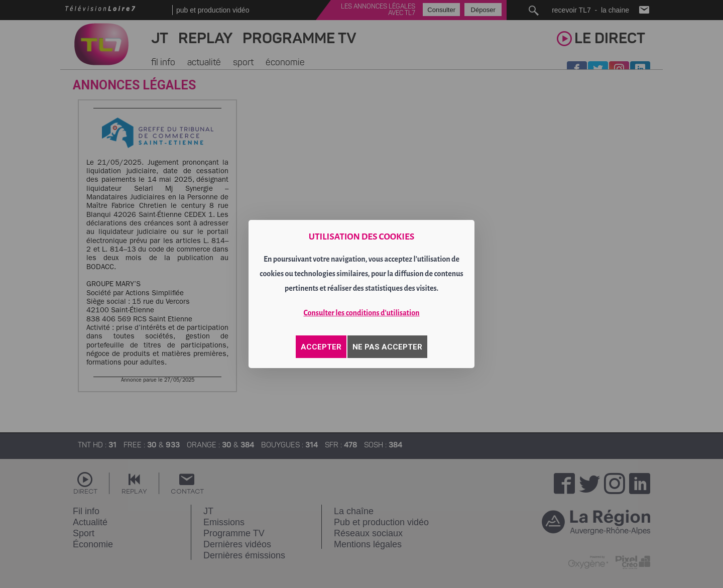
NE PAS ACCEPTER (387, 347)
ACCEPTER (321, 347)
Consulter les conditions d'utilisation (362, 313)
